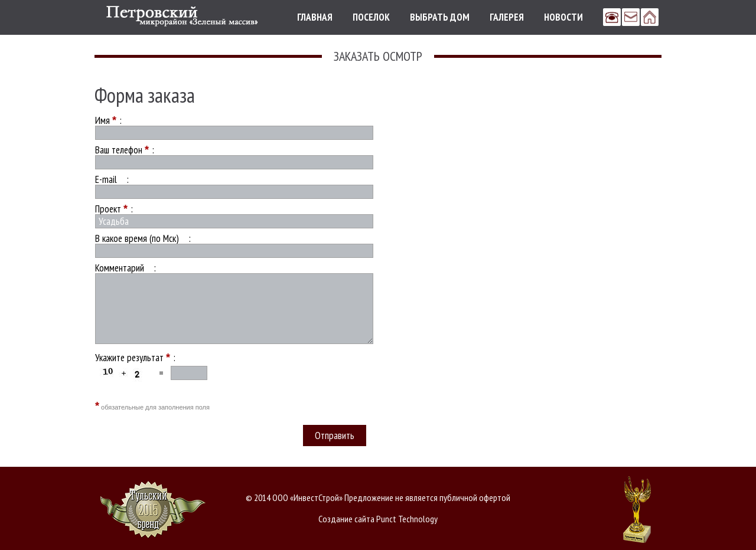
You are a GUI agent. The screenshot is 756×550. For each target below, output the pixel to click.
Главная (315, 17)
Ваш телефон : (125, 150)
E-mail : (112, 179)
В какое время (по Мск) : (143, 238)
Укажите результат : (135, 358)
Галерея (507, 17)
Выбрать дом (440, 17)
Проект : (114, 209)
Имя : (108, 120)
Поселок (371, 17)
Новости (563, 17)
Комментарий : (126, 268)
